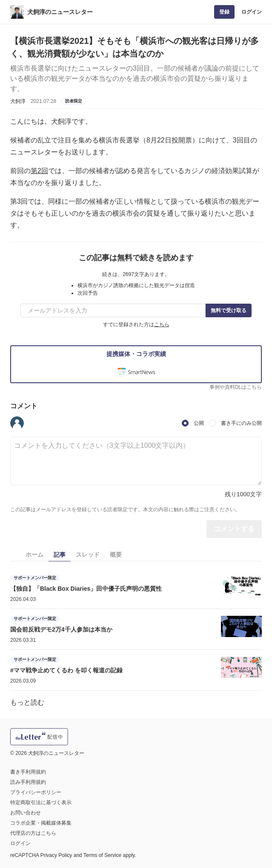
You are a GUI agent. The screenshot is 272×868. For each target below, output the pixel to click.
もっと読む (27, 702)
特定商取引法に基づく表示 (41, 803)
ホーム (34, 555)
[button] (17, 423)
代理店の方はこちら (33, 833)
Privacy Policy (56, 855)
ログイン (252, 12)
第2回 (39, 171)
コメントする (234, 529)
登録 (224, 12)
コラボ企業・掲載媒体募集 (41, 823)
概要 (116, 555)
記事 (60, 555)
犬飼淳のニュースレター (60, 12)
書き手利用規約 (28, 772)
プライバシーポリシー (36, 792)
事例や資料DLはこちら (236, 387)
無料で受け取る (229, 310)
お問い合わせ (26, 813)
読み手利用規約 (28, 782)
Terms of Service (102, 855)
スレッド (88, 555)
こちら (162, 324)
